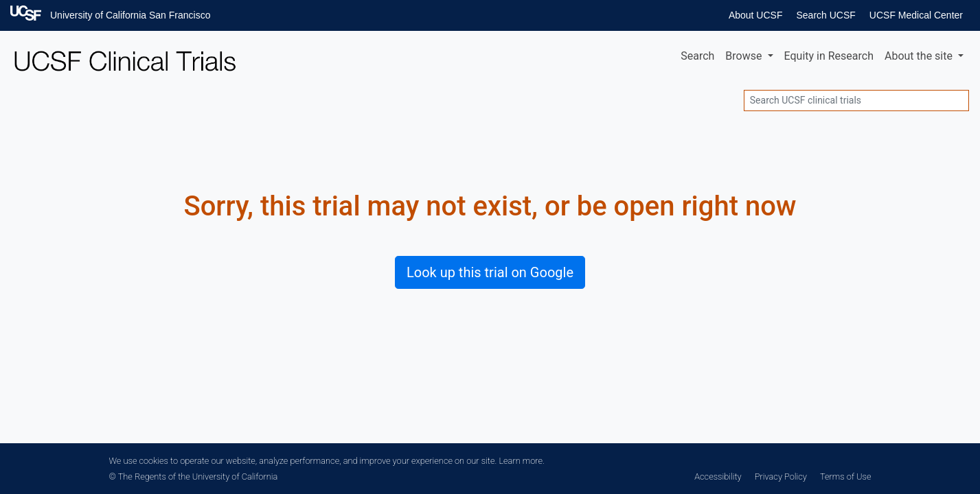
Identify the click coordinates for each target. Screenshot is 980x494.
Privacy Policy (781, 477)
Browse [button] (745, 56)
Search (697, 56)
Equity (829, 56)
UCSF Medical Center (916, 15)
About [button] (920, 56)
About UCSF (756, 15)
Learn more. (521, 461)
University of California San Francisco (130, 15)
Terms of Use (845, 477)
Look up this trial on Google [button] (490, 272)
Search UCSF (825, 15)
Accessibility (718, 477)
